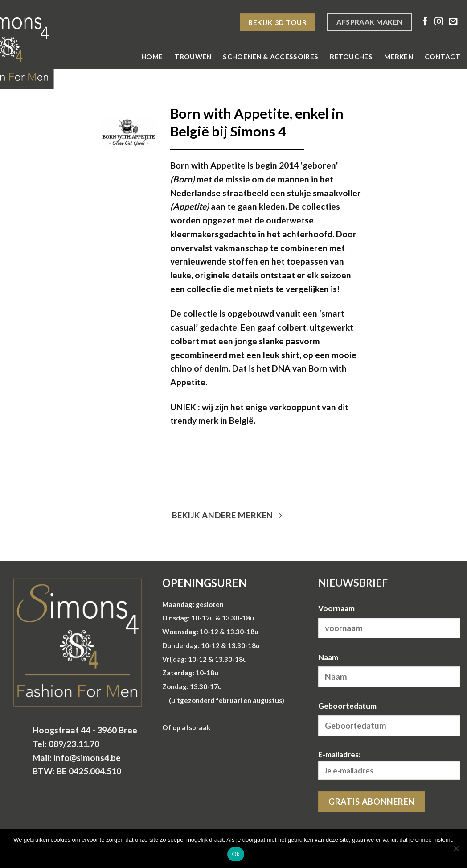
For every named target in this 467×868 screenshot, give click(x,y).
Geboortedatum (347, 706)
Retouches (351, 57)
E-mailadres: (389, 765)
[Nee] (456, 851)
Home (152, 57)
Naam (328, 657)
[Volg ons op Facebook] (425, 22)
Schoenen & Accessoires (270, 57)
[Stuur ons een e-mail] (453, 22)
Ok (236, 854)
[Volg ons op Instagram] (439, 22)
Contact (442, 57)
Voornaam (336, 608)
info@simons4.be (87, 758)
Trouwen (193, 57)
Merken (399, 57)
